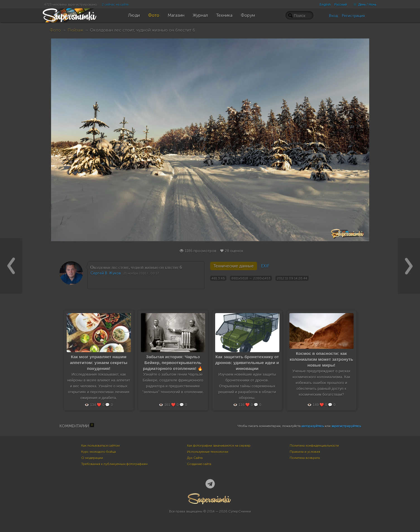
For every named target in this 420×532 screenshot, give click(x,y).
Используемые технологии (208, 452)
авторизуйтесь (313, 426)
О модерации (92, 458)
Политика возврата (305, 458)
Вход (333, 16)
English (325, 4)
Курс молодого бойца (99, 452)
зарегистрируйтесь (346, 426)
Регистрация (353, 16)
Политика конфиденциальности (314, 446)
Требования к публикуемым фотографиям (114, 464)
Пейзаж (75, 30)
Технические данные (234, 266)
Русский (341, 4)
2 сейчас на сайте (115, 4)
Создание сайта (199, 464)
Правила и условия (305, 452)
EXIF (265, 266)
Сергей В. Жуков (106, 273)
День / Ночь (363, 4)
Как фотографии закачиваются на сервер (219, 446)
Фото (55, 30)
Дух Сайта (195, 458)
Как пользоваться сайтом (100, 446)
